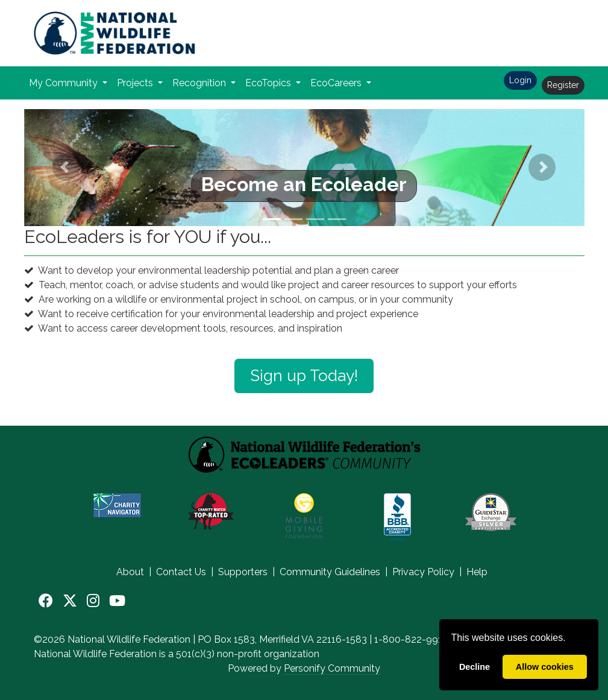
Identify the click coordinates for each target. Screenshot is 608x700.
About (130, 572)
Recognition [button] (200, 83)
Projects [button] (136, 83)
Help (477, 572)
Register (563, 85)
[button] (66, 168)
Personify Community (332, 668)
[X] (70, 601)
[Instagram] (93, 601)
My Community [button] (64, 83)
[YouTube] (117, 601)
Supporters (243, 572)
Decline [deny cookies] (475, 667)
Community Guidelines (330, 572)
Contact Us (181, 572)
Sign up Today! (304, 376)
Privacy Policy (423, 572)
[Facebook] (46, 601)
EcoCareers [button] (337, 83)
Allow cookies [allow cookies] (545, 667)
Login (520, 80)
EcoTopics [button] (269, 83)
